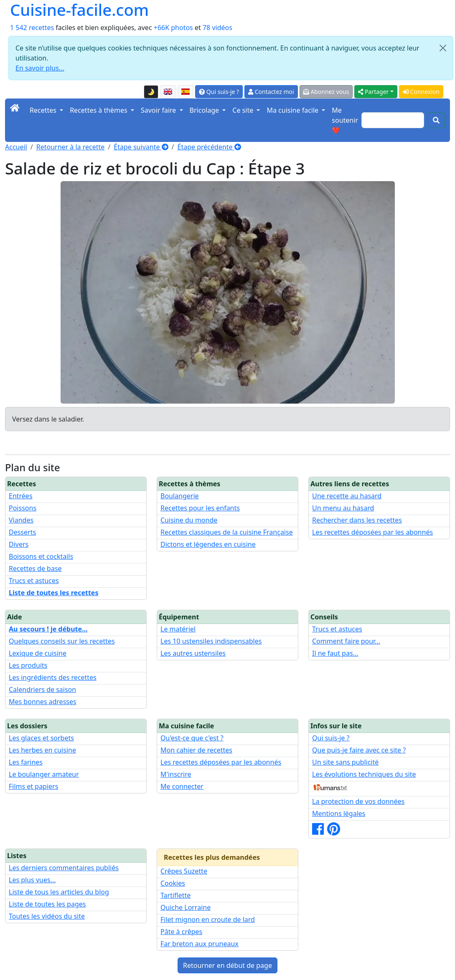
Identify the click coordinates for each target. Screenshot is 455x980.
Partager (373, 92)
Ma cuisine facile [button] (293, 110)
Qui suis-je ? (219, 92)
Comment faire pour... (346, 641)
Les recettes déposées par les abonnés (372, 532)
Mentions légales (339, 813)
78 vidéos (217, 28)
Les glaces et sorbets (41, 738)
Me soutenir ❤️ (345, 120)
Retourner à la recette (71, 147)
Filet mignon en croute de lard (208, 919)
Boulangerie (180, 496)
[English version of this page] (168, 92)
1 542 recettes (32, 28)
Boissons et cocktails (41, 556)
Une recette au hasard (347, 496)
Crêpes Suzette (184, 871)
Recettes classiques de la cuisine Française (227, 532)
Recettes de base (35, 568)
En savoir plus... (40, 68)
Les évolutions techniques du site (364, 774)
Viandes (21, 520)
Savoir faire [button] (159, 110)
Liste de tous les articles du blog (59, 892)
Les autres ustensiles (193, 653)
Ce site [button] (244, 110)
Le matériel (178, 629)
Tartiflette (175, 895)
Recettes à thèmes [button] (99, 110)
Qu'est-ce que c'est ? (192, 738)
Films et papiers (33, 786)
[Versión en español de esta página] (186, 92)
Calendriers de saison (42, 690)
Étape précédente (209, 147)
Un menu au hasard (343, 508)
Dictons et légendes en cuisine (208, 544)
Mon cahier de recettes (196, 750)
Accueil (16, 147)
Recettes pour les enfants (200, 508)
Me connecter (182, 786)
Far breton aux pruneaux (200, 944)
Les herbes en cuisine (42, 750)
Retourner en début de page (227, 965)
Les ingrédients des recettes (53, 677)
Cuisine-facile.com (79, 10)
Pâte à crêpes (181, 932)
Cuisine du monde (189, 520)
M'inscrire (176, 774)
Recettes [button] (44, 110)
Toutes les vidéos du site (47, 916)
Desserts (22, 532)
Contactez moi (271, 92)
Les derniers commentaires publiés (64, 868)
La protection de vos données (358, 801)
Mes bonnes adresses (43, 702)
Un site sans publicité (345, 762)
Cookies (173, 883)
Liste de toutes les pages (47, 904)
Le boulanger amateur (44, 774)
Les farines (26, 762)
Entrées (21, 496)
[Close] (443, 48)
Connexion (421, 92)
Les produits (28, 665)
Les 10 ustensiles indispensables (211, 641)
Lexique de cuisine (38, 653)
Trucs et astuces (34, 581)
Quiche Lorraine (186, 907)
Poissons (23, 508)
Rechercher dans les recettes (357, 520)
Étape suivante (141, 147)
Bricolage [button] (205, 110)
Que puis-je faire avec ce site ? (359, 750)
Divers (19, 544)
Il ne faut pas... (335, 653)
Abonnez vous (326, 92)
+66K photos (173, 28)
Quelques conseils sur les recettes (62, 641)
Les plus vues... (32, 880)
